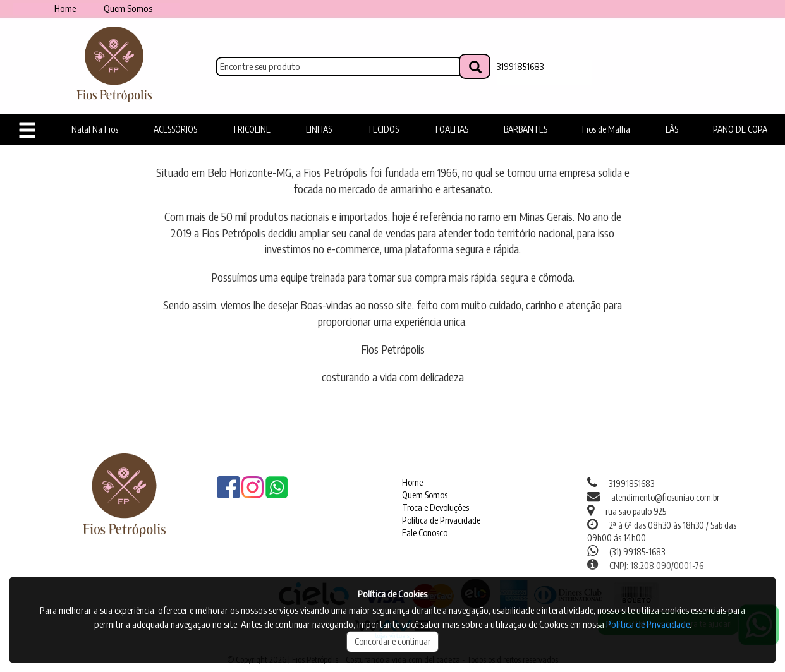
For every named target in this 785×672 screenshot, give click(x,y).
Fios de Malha (606, 129)
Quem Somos (128, 9)
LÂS (672, 129)
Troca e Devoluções (435, 507)
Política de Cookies (392, 594)
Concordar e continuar (392, 641)
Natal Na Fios (95, 129)
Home (65, 9)
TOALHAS (451, 129)
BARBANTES (526, 129)
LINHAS (319, 129)
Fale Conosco (425, 533)
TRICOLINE (251, 129)
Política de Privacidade (441, 520)
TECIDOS (383, 129)
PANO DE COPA (740, 129)
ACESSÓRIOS (175, 129)
